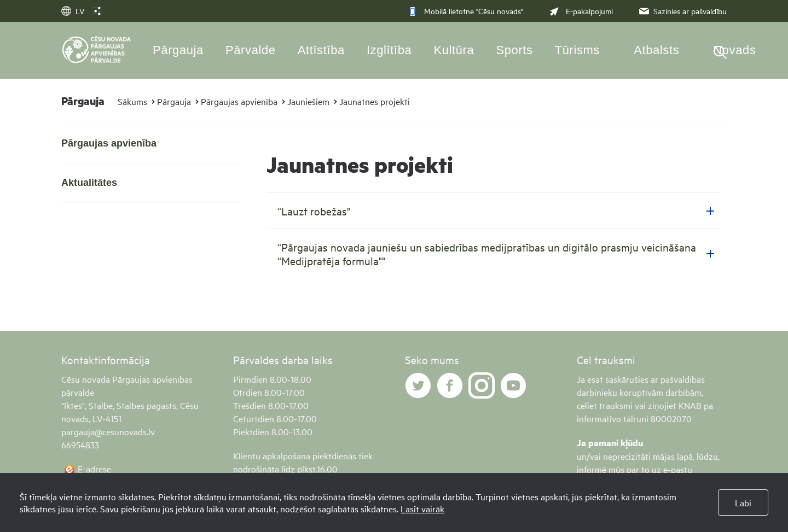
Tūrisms (577, 50)
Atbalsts (656, 50)
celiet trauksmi (605, 405)
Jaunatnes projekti (375, 101)
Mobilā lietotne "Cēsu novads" (465, 11)
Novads (734, 50)
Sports (514, 50)
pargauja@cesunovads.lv (108, 431)
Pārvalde (251, 50)
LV (73, 11)
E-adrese (94, 469)
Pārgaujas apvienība (239, 101)
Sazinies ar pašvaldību (682, 11)
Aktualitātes (89, 183)
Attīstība (321, 50)
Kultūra (454, 50)
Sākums (132, 101)
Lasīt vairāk (422, 508)
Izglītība (389, 50)
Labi (743, 502)
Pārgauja (178, 50)
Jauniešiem (308, 101)
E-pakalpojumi (580, 11)
